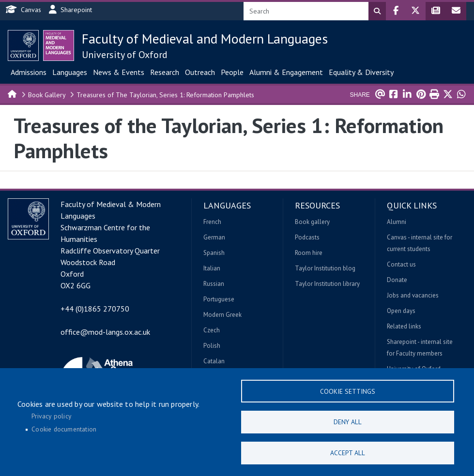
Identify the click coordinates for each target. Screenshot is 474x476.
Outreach (200, 72)
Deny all (348, 421)
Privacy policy (51, 415)
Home (13, 93)
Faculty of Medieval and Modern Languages (205, 38)
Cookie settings (348, 389)
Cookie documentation (64, 429)
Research (165, 72)
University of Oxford (125, 55)
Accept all (348, 452)
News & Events (119, 72)
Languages (70, 72)
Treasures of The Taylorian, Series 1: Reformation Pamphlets (165, 95)
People (232, 72)
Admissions (29, 72)
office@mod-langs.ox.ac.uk (105, 332)
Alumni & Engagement (286, 72)
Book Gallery (47, 95)
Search (377, 11)
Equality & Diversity (361, 72)
